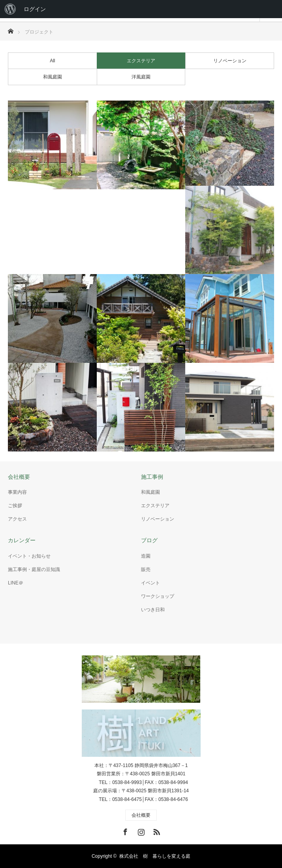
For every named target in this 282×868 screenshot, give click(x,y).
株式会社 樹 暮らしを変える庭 (155, 856)
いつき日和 (153, 610)
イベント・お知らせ (29, 556)
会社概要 (19, 477)
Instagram (140, 831)
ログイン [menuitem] (35, 9)
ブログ (149, 540)
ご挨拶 (15, 506)
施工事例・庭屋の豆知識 (34, 569)
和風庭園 (53, 77)
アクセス (17, 519)
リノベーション (230, 61)
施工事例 (152, 477)
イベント (150, 583)
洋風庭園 (141, 77)
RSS (156, 831)
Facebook (124, 831)
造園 (146, 556)
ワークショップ (158, 596)
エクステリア (141, 61)
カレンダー (22, 540)
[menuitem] (10, 9)
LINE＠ (16, 583)
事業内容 (17, 492)
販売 (146, 569)
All (52, 61)
